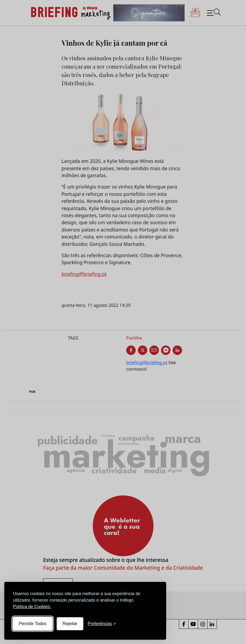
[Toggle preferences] (102, 624)
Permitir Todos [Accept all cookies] (33, 624)
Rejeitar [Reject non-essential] (70, 624)
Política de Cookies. (32, 607)
